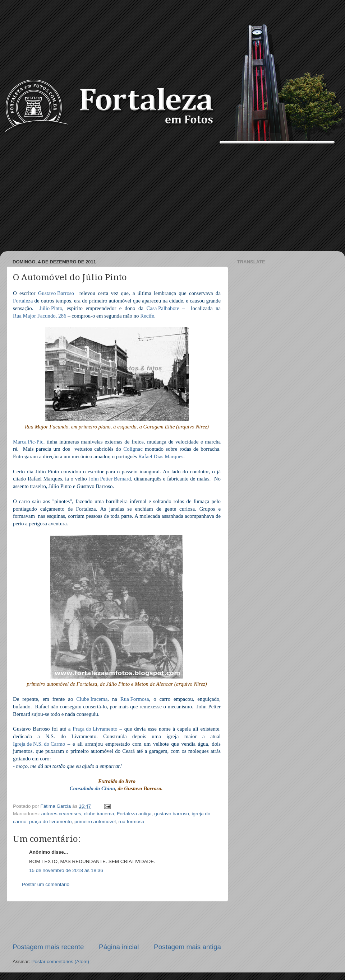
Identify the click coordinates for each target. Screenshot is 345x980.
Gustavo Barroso (56, 294)
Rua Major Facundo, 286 (40, 316)
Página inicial (119, 947)
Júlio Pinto (51, 309)
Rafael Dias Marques (161, 457)
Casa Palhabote (163, 309)
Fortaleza (23, 301)
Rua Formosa (135, 700)
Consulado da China (92, 789)
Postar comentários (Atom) (61, 962)
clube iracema (99, 814)
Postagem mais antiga (187, 947)
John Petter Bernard (110, 479)
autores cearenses (61, 814)
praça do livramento (50, 822)
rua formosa (131, 822)
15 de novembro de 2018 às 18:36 (66, 870)
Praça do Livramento (95, 729)
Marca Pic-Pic (28, 442)
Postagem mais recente (48, 947)
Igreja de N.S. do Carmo (39, 744)
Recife (147, 316)
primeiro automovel (95, 822)
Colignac (133, 449)
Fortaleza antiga (134, 814)
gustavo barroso (172, 814)
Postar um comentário (46, 884)
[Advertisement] (172, 197)
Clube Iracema (92, 700)
